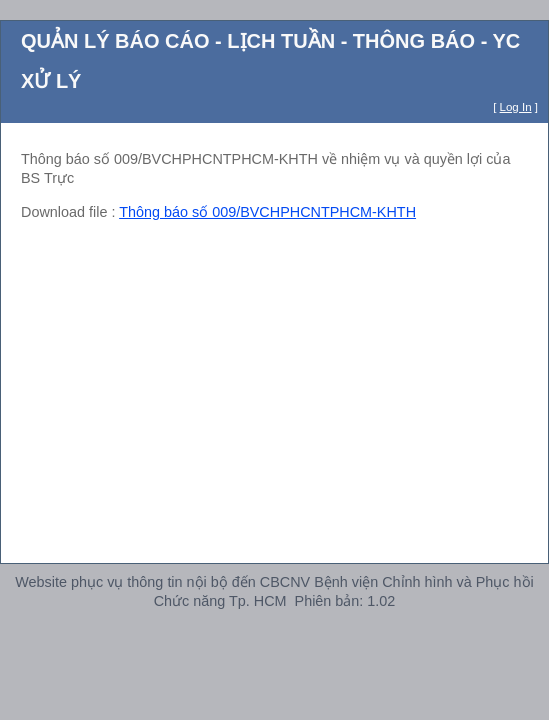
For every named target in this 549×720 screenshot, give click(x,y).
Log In (516, 107)
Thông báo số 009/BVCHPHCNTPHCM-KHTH (267, 212)
